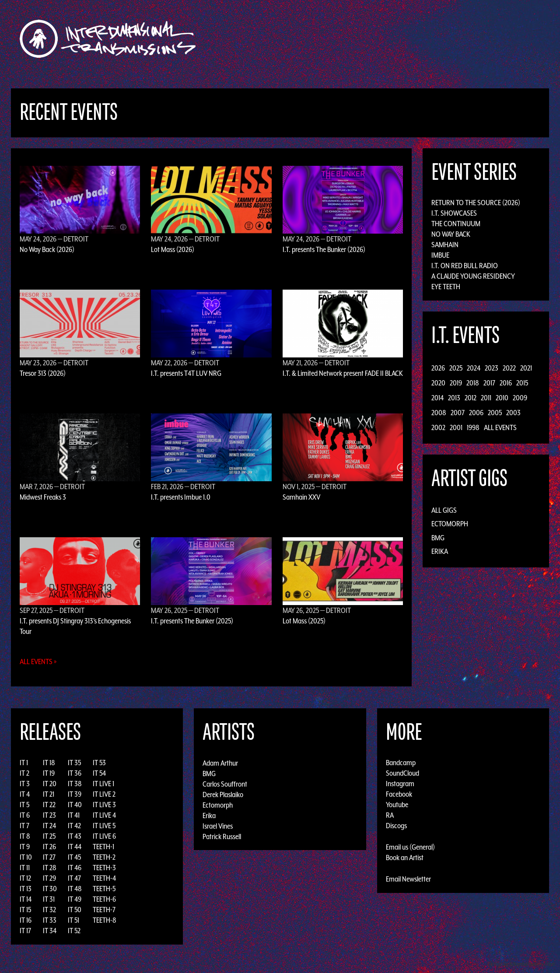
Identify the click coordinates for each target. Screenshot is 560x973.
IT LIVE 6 (104, 836)
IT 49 (75, 899)
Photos (439, 39)
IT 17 (25, 931)
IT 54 (99, 773)
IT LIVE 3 (104, 805)
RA (390, 815)
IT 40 (75, 805)
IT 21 (49, 794)
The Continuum (456, 224)
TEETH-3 (104, 868)
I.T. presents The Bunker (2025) (192, 621)
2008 (439, 413)
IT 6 (25, 815)
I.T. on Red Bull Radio (465, 266)
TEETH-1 (103, 847)
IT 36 (75, 773)
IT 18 (49, 763)
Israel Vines (218, 826)
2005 (495, 413)
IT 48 (75, 889)
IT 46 (75, 868)
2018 (473, 383)
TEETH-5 (104, 889)
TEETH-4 (104, 878)
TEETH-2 (104, 857)
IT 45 (74, 857)
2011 (486, 398)
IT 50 (75, 910)
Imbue (440, 255)
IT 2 (24, 773)
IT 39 (75, 794)
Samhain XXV (301, 497)
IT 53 (99, 763)
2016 (506, 383)
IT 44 (75, 847)
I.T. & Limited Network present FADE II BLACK (343, 373)
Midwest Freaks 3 (43, 497)
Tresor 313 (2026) (43, 373)
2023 (492, 368)
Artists (352, 39)
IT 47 (74, 878)
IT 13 (26, 889)
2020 (438, 383)
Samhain (445, 245)
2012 (471, 398)
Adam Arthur (220, 763)
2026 (438, 368)
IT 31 (49, 899)
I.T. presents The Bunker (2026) (324, 249)
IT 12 (25, 878)
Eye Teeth (446, 287)
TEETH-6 (104, 899)
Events (383, 39)
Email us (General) (410, 847)
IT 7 (24, 826)
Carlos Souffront (225, 784)
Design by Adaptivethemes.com (521, 964)
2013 (454, 398)
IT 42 (74, 826)
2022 (509, 368)
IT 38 (75, 784)
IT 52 (74, 931)
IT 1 (24, 763)
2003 (513, 413)
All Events (500, 427)
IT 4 (25, 794)
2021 (526, 368)
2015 (522, 383)
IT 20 (50, 784)
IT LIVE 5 (104, 826)
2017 (489, 383)
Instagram (400, 784)
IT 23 (49, 815)
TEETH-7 (104, 910)
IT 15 (25, 910)
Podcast (472, 39)
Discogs (396, 826)
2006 (476, 413)
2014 (437, 398)
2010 (502, 398)
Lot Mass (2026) (173, 249)
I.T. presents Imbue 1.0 (181, 497)
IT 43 (75, 836)
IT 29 (49, 878)
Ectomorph (450, 524)
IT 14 (26, 899)
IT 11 (25, 868)
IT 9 (25, 847)
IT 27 (49, 857)
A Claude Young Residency (473, 276)
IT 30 (50, 889)
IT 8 (25, 836)
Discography (310, 39)
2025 (456, 368)
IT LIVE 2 (104, 794)
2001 (456, 427)
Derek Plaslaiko (223, 794)
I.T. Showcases (454, 213)
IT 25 (49, 836)
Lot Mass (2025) (304, 621)
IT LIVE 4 (104, 815)
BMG (438, 538)
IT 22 (49, 805)
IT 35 (74, 763)
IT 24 (49, 826)
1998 (473, 427)
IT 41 (74, 815)
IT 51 (73, 920)
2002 (438, 427)
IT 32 (49, 910)
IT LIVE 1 (103, 784)
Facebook (399, 794)
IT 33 (50, 920)
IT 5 (24, 805)
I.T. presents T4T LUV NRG (186, 373)
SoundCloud (402, 773)
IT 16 (26, 920)
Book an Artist (405, 857)
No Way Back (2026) (47, 249)
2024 (474, 368)
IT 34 (50, 931)
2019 (456, 383)
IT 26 (49, 847)
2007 (458, 413)
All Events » (38, 661)
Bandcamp (401, 763)
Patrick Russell (222, 836)
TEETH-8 (105, 920)
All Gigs (444, 510)
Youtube (397, 805)
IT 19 (49, 773)
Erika (440, 551)
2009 (520, 398)
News (411, 39)
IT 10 (26, 857)
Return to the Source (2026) (476, 203)
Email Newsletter (408, 879)
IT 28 (50, 868)
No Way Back (451, 234)
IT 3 (25, 784)
